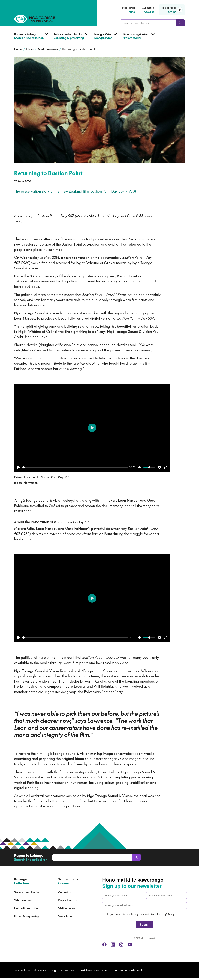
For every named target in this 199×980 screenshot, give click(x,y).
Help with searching (27, 908)
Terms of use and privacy (30, 970)
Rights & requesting (27, 916)
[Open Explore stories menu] (138, 38)
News (30, 49)
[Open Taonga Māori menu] (105, 38)
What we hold (23, 900)
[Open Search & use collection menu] (31, 38)
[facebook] (104, 944)
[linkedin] (113, 944)
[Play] (19, 467)
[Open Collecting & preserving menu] (71, 38)
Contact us (65, 892)
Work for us (66, 916)
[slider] (75, 467)
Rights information (26, 482)
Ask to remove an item (95, 970)
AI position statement (129, 970)
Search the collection (27, 892)
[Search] (180, 23)
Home (18, 49)
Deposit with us (68, 900)
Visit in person (67, 908)
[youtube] (130, 944)
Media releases (48, 49)
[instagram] (121, 944)
